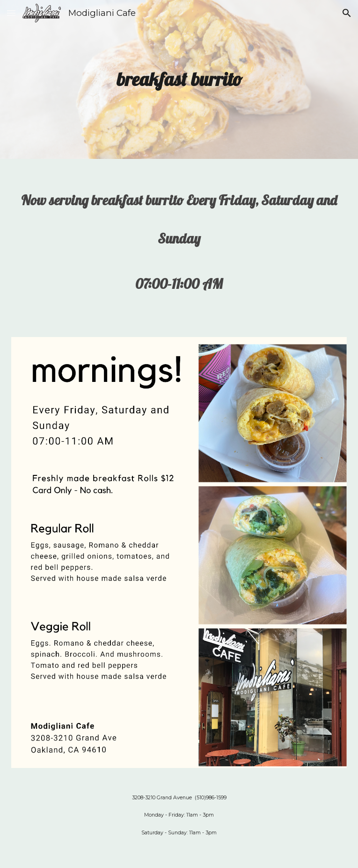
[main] (179, 79)
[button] (11, 13)
